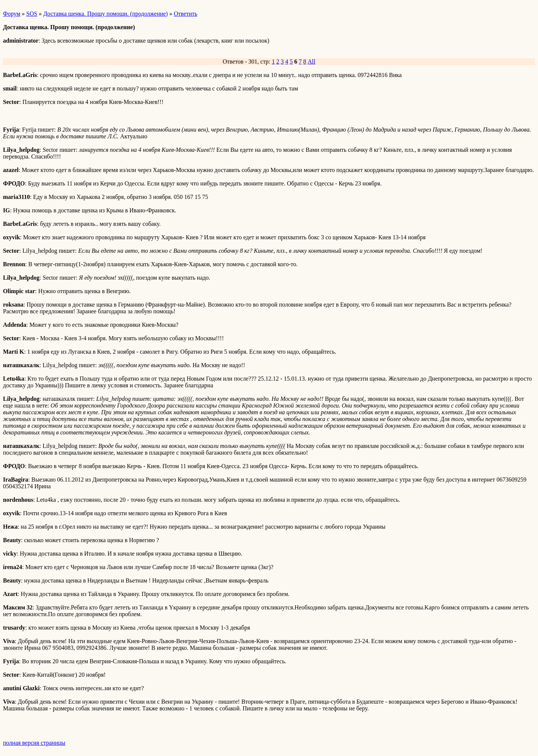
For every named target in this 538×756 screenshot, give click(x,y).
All (312, 62)
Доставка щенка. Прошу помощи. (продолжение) (106, 14)
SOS (32, 14)
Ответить (185, 14)
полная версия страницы (34, 743)
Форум (12, 14)
